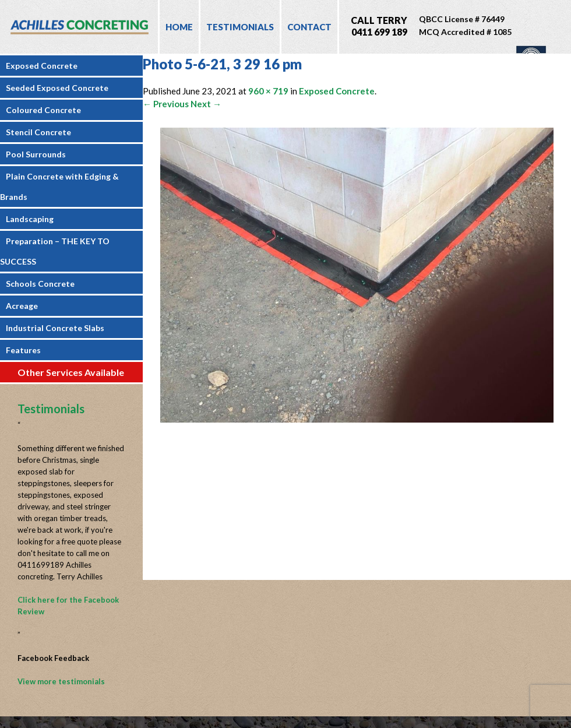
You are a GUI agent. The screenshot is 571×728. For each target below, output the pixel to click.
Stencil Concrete (38, 132)
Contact (309, 27)
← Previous (166, 104)
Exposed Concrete (42, 66)
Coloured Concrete (43, 110)
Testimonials (240, 27)
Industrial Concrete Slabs (55, 328)
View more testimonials (61, 681)
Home (179, 27)
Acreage (22, 306)
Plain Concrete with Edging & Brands (59, 187)
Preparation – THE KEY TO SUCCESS (55, 251)
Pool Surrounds (36, 154)
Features (23, 350)
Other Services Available (71, 372)
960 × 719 (268, 91)
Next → (206, 104)
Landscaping (30, 219)
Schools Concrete (40, 284)
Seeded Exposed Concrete (57, 88)
